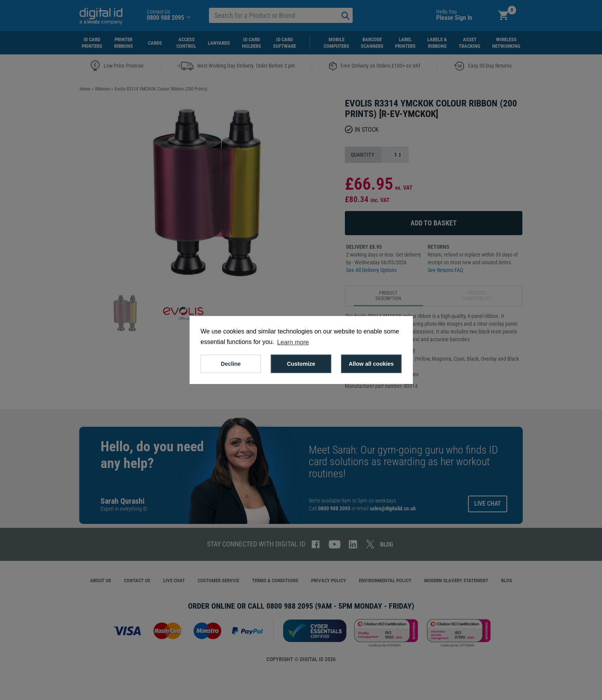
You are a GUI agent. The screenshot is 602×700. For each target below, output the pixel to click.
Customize (301, 364)
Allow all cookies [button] (371, 364)
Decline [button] (231, 364)
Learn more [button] (293, 342)
